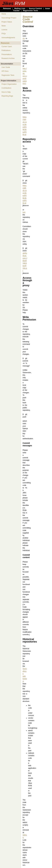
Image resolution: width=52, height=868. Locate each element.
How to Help (6, 92)
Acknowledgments (8, 38)
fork (24, 212)
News (4, 26)
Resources (5, 43)
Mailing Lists (20, 8)
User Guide (6, 67)
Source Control (35, 8)
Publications (6, 50)
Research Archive (8, 58)
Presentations (7, 54)
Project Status (7, 22)
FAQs (4, 34)
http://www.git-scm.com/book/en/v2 (25, 76)
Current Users (7, 47)
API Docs (5, 71)
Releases (7, 8)
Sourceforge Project (9, 18)
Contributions (6, 88)
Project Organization (9, 84)
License (4, 30)
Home (4, 14)
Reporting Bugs (7, 96)
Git (24, 38)
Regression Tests (31, 11)
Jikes (14, 3)
